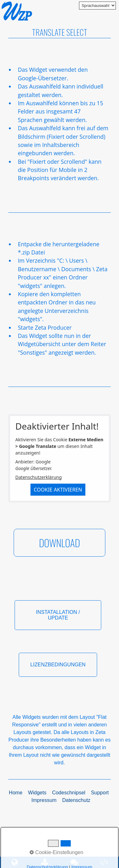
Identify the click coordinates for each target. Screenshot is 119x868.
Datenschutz (76, 800)
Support (100, 793)
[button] (60, 543)
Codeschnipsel (69, 793)
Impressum (44, 800)
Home (16, 793)
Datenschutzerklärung (38, 477)
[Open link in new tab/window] (75, 862)
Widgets (37, 793)
